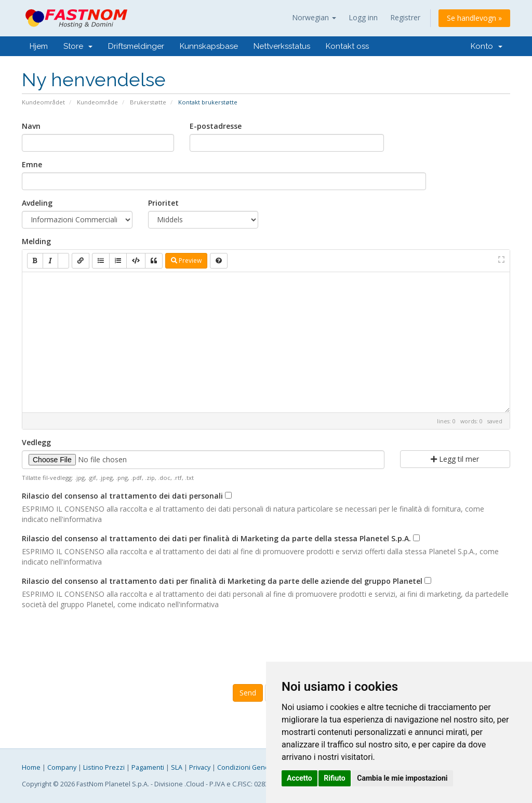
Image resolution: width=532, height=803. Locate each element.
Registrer (405, 17)
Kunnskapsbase (209, 46)
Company (62, 767)
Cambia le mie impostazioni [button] (402, 778)
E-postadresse (216, 126)
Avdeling (37, 203)
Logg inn (363, 17)
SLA (177, 767)
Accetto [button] (300, 778)
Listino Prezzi (104, 767)
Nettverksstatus (282, 46)
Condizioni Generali (248, 767)
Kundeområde (97, 102)
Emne (32, 164)
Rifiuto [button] (335, 778)
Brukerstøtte (148, 102)
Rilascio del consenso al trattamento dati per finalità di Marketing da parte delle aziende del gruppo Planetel (222, 581)
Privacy (200, 767)
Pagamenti (148, 767)
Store (78, 46)
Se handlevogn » (474, 18)
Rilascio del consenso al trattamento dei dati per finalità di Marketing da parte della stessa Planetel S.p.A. (216, 538)
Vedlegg (36, 442)
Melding (36, 241)
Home (31, 767)
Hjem (39, 46)
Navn (31, 126)
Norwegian (314, 17)
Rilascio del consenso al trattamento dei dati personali (122, 496)
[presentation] (266, 646)
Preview (186, 260)
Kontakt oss (347, 46)
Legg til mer (455, 459)
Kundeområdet (43, 102)
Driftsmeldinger (136, 46)
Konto (487, 46)
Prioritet (163, 203)
